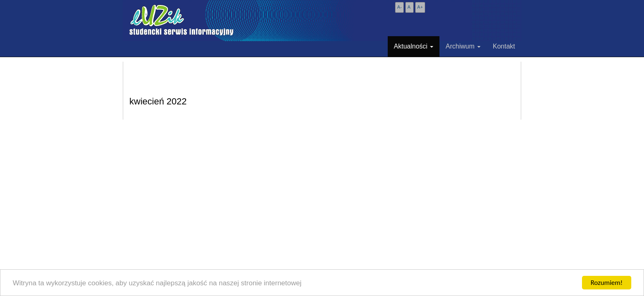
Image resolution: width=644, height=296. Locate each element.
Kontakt (504, 46)
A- (399, 7)
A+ (420, 7)
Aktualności (414, 46)
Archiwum (463, 46)
